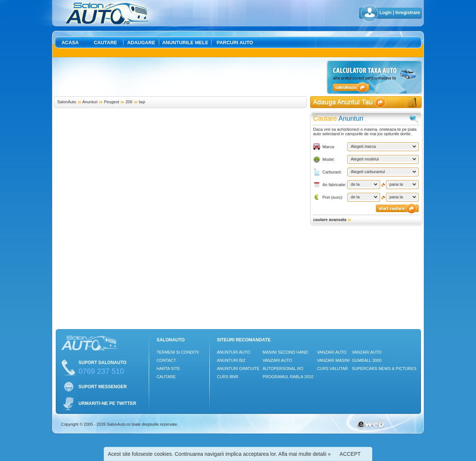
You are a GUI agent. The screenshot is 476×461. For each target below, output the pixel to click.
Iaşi (142, 102)
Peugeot (111, 102)
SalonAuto (67, 102)
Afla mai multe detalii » (304, 454)
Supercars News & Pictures (384, 369)
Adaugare (141, 43)
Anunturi (90, 102)
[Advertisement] (189, 77)
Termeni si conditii (178, 352)
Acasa (70, 43)
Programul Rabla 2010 (288, 377)
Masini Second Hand (285, 352)
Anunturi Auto (234, 352)
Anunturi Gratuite (238, 369)
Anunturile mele (185, 43)
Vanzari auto (277, 360)
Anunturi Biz (231, 360)
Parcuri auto (235, 43)
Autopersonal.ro (283, 369)
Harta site (168, 369)
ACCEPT (350, 454)
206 (129, 102)
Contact (166, 360)
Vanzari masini (333, 360)
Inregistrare (408, 13)
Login (386, 13)
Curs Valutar (332, 369)
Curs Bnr (227, 377)
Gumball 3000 (367, 360)
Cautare (105, 43)
